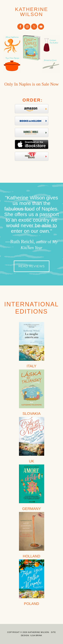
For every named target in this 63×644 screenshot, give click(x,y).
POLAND (31, 604)
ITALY (32, 366)
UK (32, 461)
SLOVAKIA (32, 414)
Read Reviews (32, 266)
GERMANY (32, 509)
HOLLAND (32, 556)
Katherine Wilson (31, 12)
